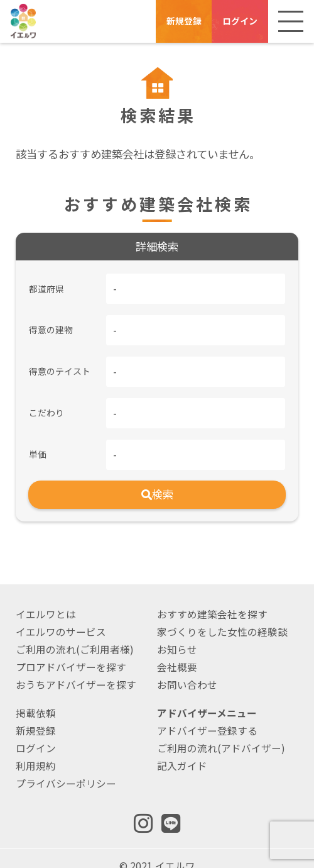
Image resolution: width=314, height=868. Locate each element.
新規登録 (184, 21)
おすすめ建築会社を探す (212, 598)
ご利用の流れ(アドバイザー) (221, 732)
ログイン (240, 21)
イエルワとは (46, 598)
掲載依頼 (36, 697)
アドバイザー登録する (207, 715)
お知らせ (177, 633)
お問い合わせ (187, 669)
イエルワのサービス (61, 616)
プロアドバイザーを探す (71, 651)
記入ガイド (182, 750)
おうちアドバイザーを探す (76, 669)
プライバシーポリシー (66, 767)
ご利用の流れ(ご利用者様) (75, 633)
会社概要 (177, 651)
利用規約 (36, 750)
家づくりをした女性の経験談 (222, 616)
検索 (157, 478)
